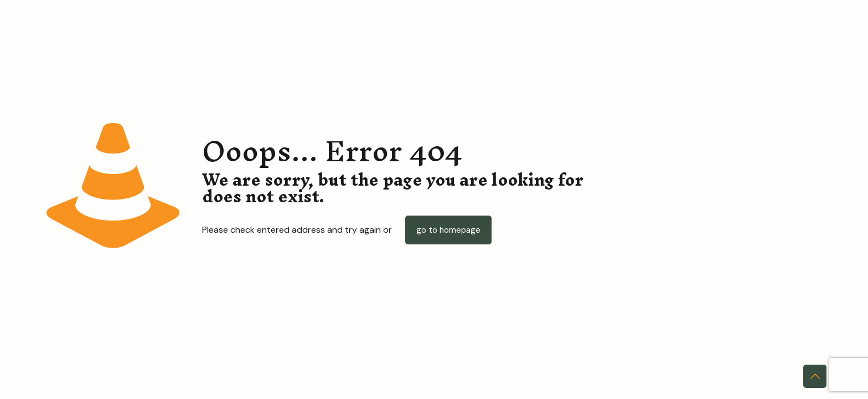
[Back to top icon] (815, 376)
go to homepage (448, 230)
